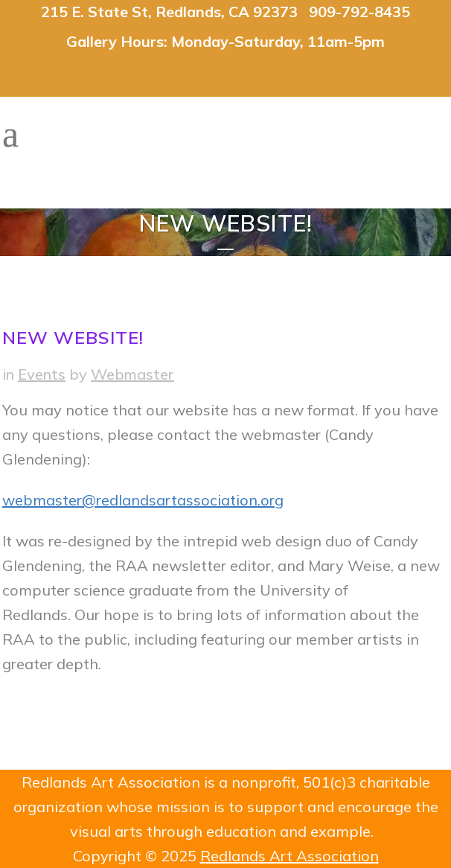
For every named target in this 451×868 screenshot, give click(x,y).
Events (42, 374)
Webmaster (132, 374)
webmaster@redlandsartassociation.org (143, 500)
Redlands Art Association (290, 856)
